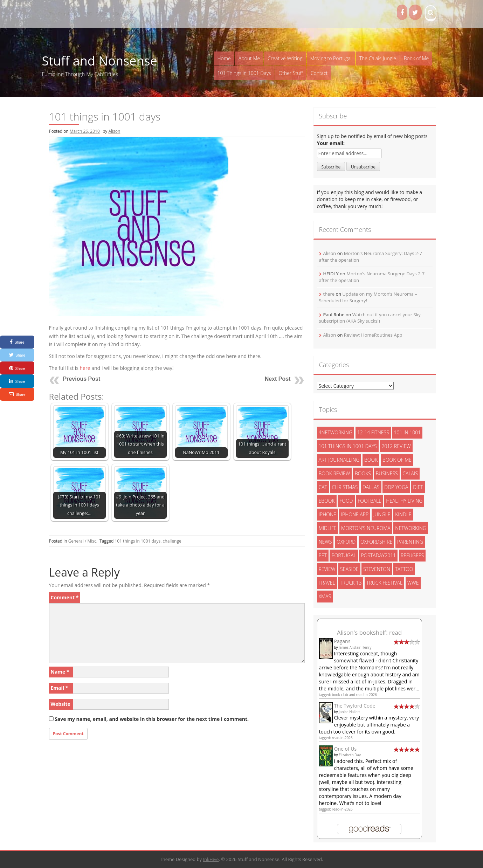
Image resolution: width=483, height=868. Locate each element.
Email (60, 688)
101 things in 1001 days (137, 541)
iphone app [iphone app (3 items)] (355, 514)
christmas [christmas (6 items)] (345, 487)
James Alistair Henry (355, 647)
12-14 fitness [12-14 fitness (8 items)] (373, 432)
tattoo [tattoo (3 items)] (404, 569)
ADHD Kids (98, 14)
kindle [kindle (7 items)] (403, 514)
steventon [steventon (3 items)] (377, 569)
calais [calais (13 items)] (410, 473)
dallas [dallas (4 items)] (371, 487)
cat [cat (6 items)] (323, 487)
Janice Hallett (349, 712)
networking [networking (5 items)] (411, 528)
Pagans (342, 641)
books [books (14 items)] (363, 473)
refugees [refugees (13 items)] (412, 555)
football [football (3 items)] (369, 501)
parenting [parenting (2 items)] (410, 542)
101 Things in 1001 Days (244, 73)
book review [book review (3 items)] (334, 473)
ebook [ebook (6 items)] (327, 501)
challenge (172, 541)
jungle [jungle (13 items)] (382, 514)
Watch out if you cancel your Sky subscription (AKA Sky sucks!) (370, 318)
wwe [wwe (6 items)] (413, 583)
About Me (249, 58)
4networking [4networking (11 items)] (336, 432)
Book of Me (416, 58)
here (85, 368)
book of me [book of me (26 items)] (397, 460)
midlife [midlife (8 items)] (328, 528)
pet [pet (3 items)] (323, 555)
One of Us (346, 749)
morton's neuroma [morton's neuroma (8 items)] (366, 528)
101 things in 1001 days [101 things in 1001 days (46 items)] (348, 446)
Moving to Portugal (331, 58)
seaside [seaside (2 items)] (349, 569)
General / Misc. (83, 541)
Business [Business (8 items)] (387, 473)
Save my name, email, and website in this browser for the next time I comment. (152, 719)
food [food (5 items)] (346, 501)
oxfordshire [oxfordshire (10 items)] (376, 542)
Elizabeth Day (350, 755)
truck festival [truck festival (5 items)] (384, 583)
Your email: (331, 143)
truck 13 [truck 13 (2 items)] (351, 583)
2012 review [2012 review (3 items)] (396, 446)
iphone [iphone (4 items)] (327, 514)
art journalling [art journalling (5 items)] (339, 460)
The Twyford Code (355, 706)
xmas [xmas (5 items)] (325, 596)
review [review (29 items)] (327, 569)
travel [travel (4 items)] (327, 583)
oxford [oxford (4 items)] (346, 542)
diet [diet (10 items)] (418, 487)
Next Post (278, 379)
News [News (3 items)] (325, 542)
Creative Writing (285, 58)
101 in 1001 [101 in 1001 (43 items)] (407, 432)
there (329, 294)
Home (224, 58)
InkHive (211, 859)
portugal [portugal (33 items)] (344, 555)
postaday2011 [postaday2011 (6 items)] (378, 555)
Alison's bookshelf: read (369, 632)
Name (60, 672)
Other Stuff (291, 73)
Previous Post (82, 379)
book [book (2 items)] (371, 460)
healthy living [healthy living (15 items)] (404, 501)
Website (61, 704)
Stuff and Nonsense (100, 61)
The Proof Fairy (65, 14)
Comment (65, 597)
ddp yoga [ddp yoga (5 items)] (396, 487)
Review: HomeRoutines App (373, 335)
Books (122, 14)
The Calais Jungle (378, 58)
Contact (319, 73)
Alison (114, 131)
